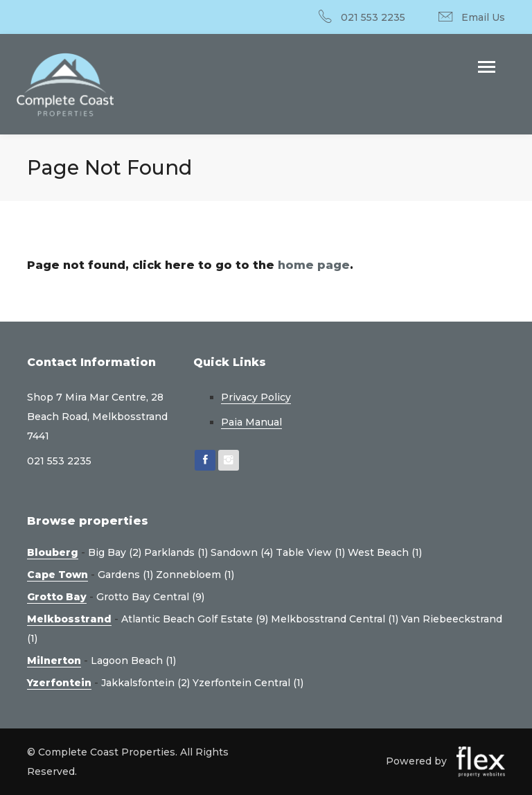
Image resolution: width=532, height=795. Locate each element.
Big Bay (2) (115, 552)
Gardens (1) (125, 575)
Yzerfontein (59, 683)
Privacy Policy (256, 397)
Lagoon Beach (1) (133, 661)
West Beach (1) (385, 552)
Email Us (483, 17)
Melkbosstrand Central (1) (335, 619)
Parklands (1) (176, 552)
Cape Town (57, 575)
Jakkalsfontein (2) (145, 683)
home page (314, 265)
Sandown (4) (242, 552)
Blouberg (53, 552)
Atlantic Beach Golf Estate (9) (195, 619)
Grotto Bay (57, 597)
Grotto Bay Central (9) (150, 597)
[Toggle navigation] (487, 68)
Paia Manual (251, 422)
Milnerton (54, 661)
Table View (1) (310, 552)
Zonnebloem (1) (195, 575)
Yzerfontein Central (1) (248, 683)
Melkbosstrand (69, 619)
